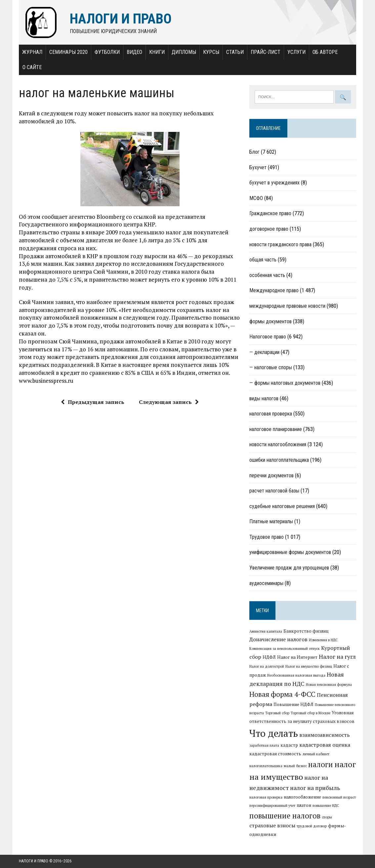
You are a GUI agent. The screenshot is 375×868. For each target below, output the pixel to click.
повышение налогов (285, 815)
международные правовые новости (287, 306)
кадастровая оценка (325, 745)
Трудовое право (267, 537)
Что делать (274, 733)
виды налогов (264, 398)
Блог (254, 152)
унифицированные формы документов (290, 552)
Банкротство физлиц (306, 631)
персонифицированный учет (272, 806)
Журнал (32, 52)
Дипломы (184, 52)
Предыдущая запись (93, 402)
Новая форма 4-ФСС (282, 694)
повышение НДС (326, 806)
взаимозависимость (325, 735)
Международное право (274, 290)
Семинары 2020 (68, 52)
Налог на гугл (337, 657)
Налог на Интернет (297, 657)
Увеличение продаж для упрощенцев (289, 568)
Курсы (211, 52)
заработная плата (264, 745)
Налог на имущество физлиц (309, 666)
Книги (157, 52)
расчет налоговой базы (274, 491)
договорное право (269, 229)
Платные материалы (271, 521)
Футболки (107, 52)
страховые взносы (272, 825)
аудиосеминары (266, 583)
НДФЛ (269, 657)
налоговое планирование (276, 429)
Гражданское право (270, 213)
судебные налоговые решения (282, 506)
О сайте (32, 67)
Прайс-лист (266, 52)
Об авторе (325, 52)
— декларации (264, 352)
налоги (321, 764)
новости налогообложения (278, 444)
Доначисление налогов (278, 639)
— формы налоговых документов (285, 383)
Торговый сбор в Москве (311, 713)
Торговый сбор (277, 713)
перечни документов (271, 475)
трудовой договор (312, 826)
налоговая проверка (271, 414)
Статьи (235, 52)
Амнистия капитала (266, 631)
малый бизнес (295, 766)
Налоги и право (34, 861)
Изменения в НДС (323, 640)
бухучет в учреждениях (274, 183)
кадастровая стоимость (275, 754)
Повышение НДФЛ (293, 704)
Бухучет (258, 167)
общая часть (263, 260)
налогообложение (302, 797)
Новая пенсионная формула (329, 685)
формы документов (271, 321)
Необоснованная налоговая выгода (296, 675)
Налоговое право (268, 337)
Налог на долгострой (267, 666)
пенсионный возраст (339, 797)
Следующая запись (169, 402)
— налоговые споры (271, 367)
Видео (134, 52)
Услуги (296, 52)
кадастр (289, 745)
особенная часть (267, 275)
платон (304, 805)
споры (327, 817)
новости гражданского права (280, 244)
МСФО (256, 198)
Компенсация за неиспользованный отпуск (285, 649)
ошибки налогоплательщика (279, 460)
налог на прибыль (315, 788)
